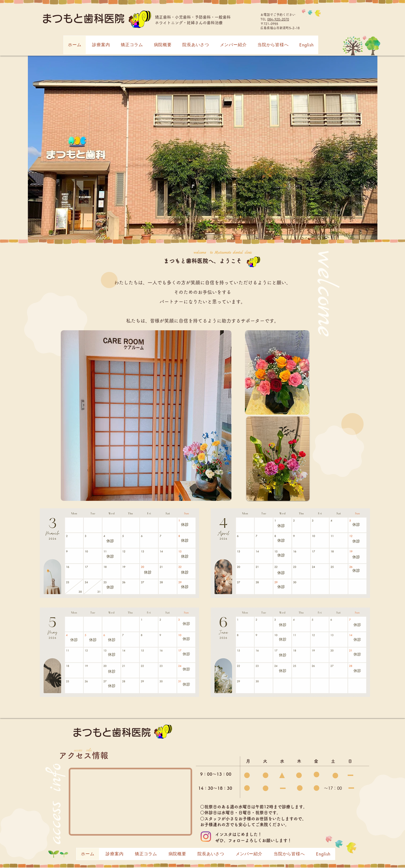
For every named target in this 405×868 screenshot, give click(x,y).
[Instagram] (206, 837)
